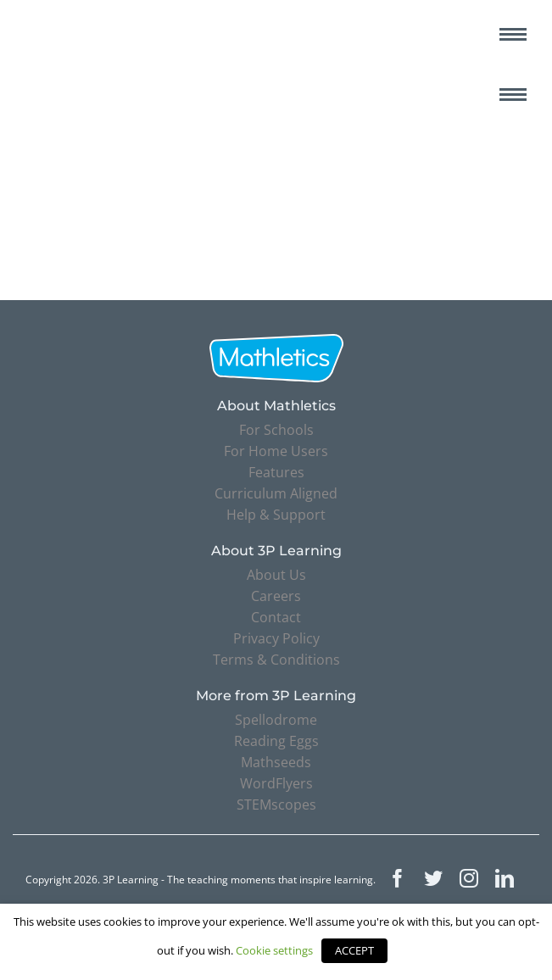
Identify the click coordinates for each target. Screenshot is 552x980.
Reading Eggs (276, 741)
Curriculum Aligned (276, 493)
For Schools (276, 430)
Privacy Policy (276, 638)
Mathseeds (276, 762)
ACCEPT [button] (354, 950)
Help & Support (276, 515)
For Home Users (276, 451)
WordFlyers (276, 783)
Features (276, 472)
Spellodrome (276, 720)
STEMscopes (276, 805)
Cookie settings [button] (274, 950)
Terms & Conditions (276, 660)
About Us (276, 575)
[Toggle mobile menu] (513, 34)
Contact (276, 617)
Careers (276, 596)
